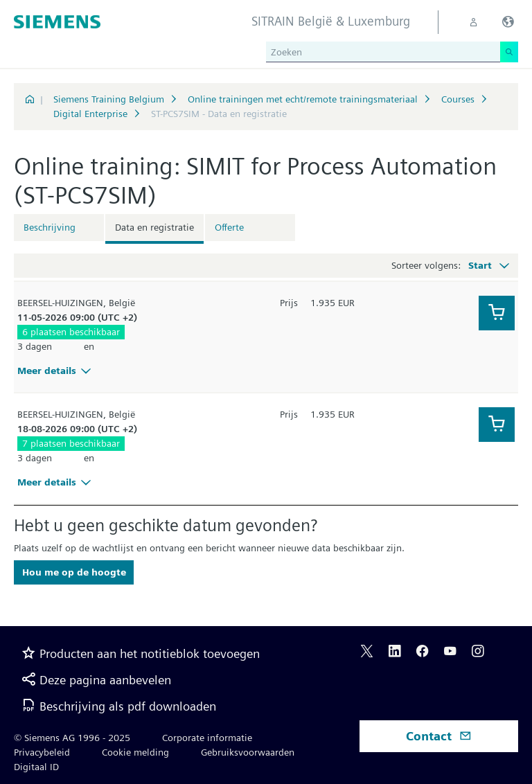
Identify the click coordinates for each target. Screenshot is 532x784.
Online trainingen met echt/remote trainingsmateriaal (303, 99)
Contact (439, 736)
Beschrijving (50, 227)
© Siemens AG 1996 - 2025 (72, 738)
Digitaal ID (36, 767)
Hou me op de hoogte (74, 572)
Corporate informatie (207, 738)
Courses (458, 99)
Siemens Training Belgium (109, 99)
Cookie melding (135, 752)
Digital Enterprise (90, 114)
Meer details (56, 371)
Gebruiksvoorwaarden (248, 752)
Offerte (229, 227)
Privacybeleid (42, 752)
